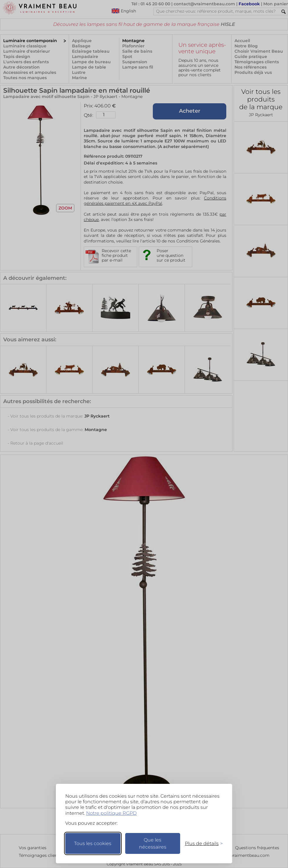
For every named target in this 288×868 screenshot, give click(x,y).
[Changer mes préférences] (201, 843)
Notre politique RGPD (111, 813)
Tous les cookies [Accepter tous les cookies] (93, 843)
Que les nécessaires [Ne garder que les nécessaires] (153, 843)
